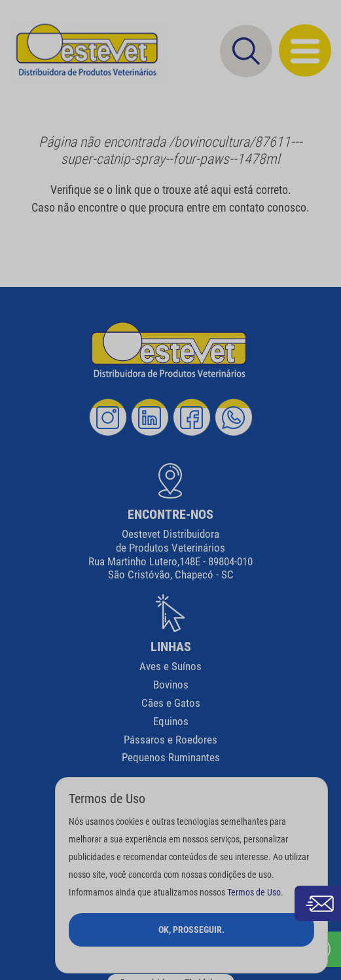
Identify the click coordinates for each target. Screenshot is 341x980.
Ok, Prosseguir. (191, 930)
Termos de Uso (254, 893)
